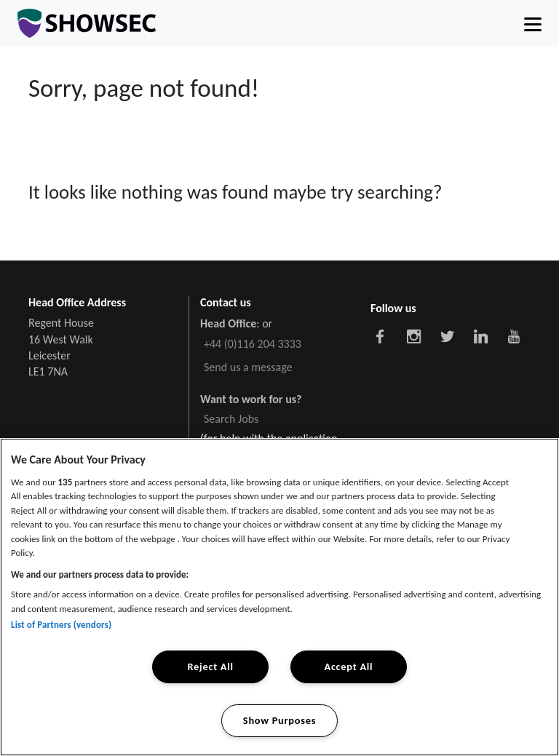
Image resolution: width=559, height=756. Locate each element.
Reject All (210, 667)
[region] (279, 597)
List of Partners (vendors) (61, 625)
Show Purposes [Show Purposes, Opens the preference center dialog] (279, 720)
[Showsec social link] (380, 335)
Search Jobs (231, 419)
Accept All (348, 667)
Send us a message (248, 367)
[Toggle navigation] (533, 23)
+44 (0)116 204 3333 (253, 344)
